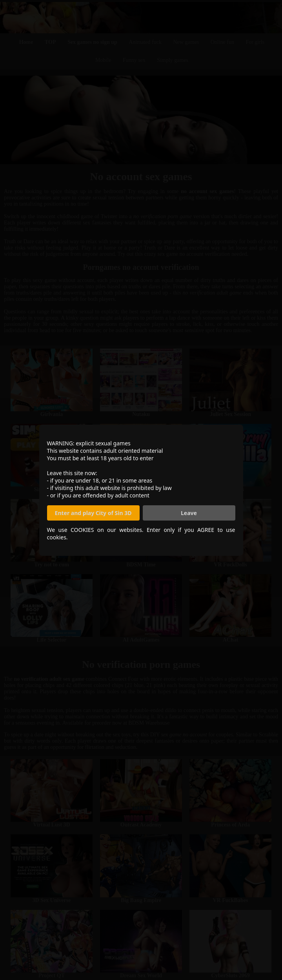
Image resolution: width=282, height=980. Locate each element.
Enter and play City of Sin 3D (93, 513)
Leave (189, 513)
